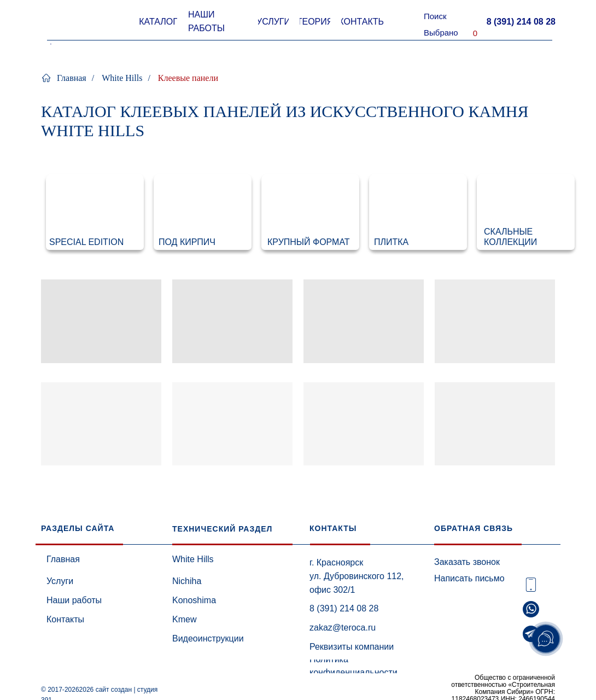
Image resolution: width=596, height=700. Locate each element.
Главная (64, 78)
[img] (95, 212)
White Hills (122, 78)
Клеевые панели (188, 78)
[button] (521, 22)
